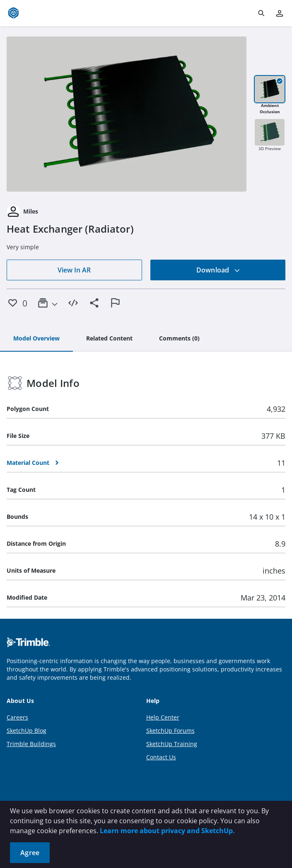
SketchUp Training (172, 744)
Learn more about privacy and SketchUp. (167, 831)
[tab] (36, 339)
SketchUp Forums (170, 731)
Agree (30, 853)
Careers (17, 717)
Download (218, 270)
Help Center (163, 717)
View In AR (74, 270)
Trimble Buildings (31, 744)
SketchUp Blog (27, 731)
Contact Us (161, 757)
